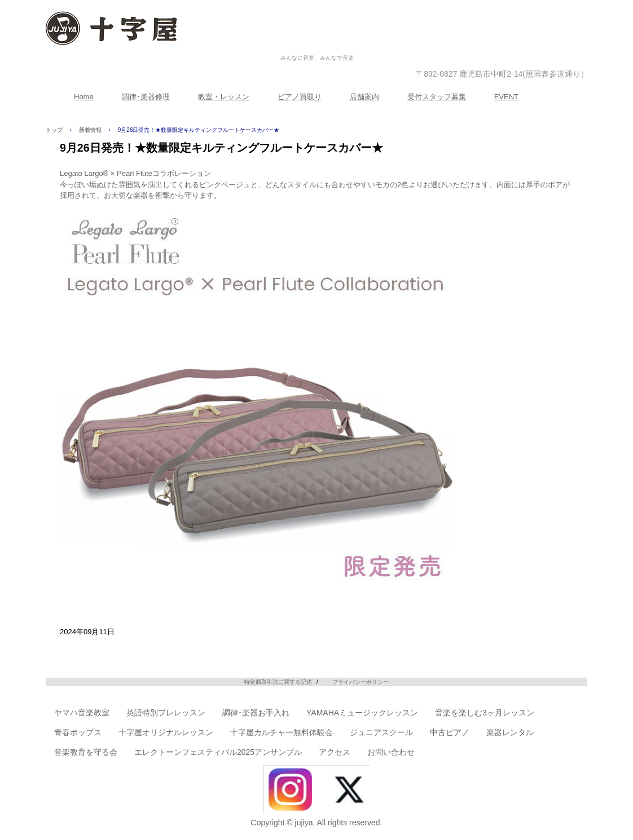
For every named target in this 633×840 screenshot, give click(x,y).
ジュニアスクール (381, 732)
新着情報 (90, 130)
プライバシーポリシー (361, 682)
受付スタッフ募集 (437, 97)
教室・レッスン (224, 97)
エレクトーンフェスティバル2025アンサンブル (218, 752)
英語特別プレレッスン (166, 713)
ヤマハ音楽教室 (82, 713)
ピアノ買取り (300, 97)
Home (84, 97)
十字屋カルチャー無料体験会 (282, 732)
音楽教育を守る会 (86, 752)
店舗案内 (364, 97)
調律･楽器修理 (146, 97)
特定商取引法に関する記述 (278, 682)
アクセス (335, 752)
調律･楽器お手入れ (256, 713)
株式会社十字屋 (317, 46)
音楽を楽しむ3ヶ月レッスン (485, 713)
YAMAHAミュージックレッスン (362, 713)
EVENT (506, 97)
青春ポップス (78, 732)
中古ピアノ (450, 732)
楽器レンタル (510, 732)
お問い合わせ (391, 752)
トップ (54, 130)
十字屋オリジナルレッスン (166, 732)
